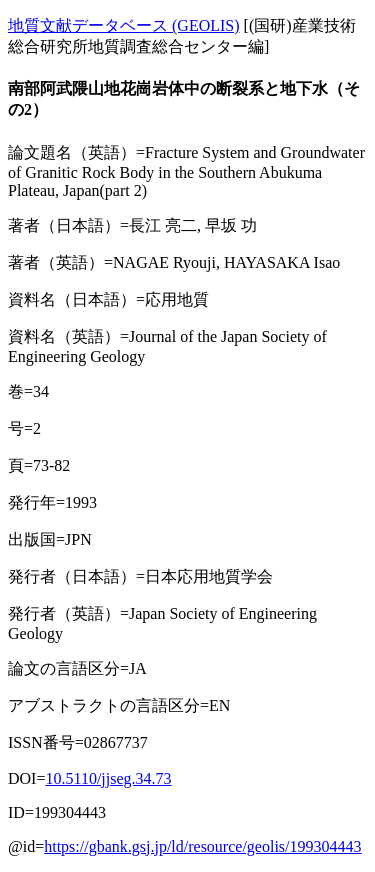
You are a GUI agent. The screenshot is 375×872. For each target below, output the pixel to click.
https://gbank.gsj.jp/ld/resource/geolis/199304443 (202, 846)
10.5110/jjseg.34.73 (108, 778)
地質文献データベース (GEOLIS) (124, 25)
